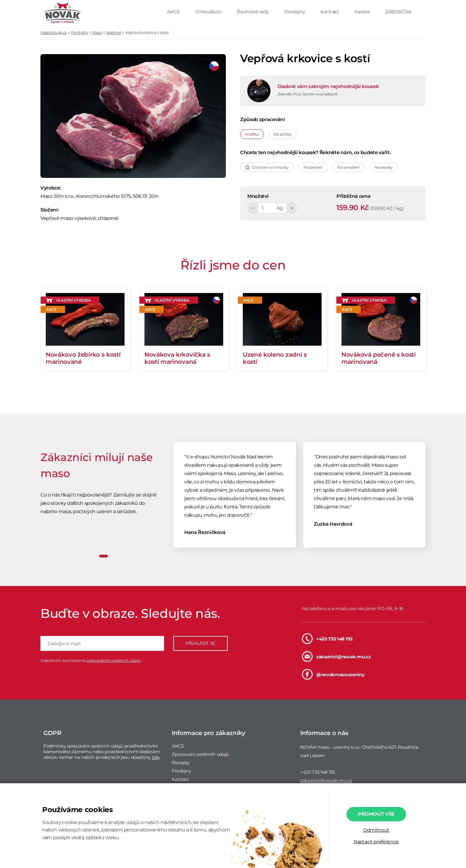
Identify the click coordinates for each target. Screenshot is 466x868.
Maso (97, 32)
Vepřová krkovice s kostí (147, 32)
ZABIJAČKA (398, 12)
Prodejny (295, 12)
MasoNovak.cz (54, 32)
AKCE (174, 12)
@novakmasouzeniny (333, 674)
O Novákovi (209, 12)
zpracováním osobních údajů (114, 660)
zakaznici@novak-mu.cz (336, 657)
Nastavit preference (376, 842)
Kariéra (362, 12)
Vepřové (113, 32)
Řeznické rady (254, 12)
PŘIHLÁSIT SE (200, 643)
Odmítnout (376, 830)
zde (156, 757)
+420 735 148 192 (327, 639)
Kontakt (330, 12)
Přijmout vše (376, 814)
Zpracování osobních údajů (200, 754)
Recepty (181, 763)
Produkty (79, 32)
